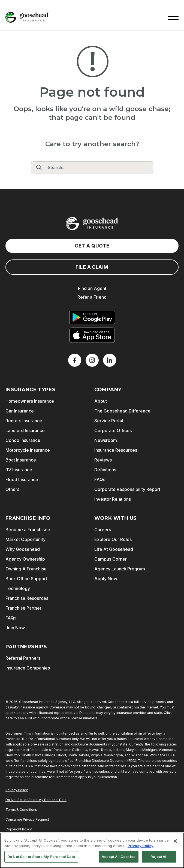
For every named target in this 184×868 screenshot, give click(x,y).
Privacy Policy (17, 790)
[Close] (175, 841)
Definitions (105, 470)
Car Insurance (20, 411)
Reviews (103, 460)
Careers (103, 530)
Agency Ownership (25, 559)
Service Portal (109, 421)
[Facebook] (75, 360)
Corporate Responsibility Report (127, 489)
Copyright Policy (19, 829)
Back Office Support (26, 579)
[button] (173, 17)
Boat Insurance (21, 460)
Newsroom (106, 440)
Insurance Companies (28, 668)
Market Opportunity (25, 539)
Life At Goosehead (114, 549)
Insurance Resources (116, 450)
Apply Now (106, 579)
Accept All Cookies (119, 857)
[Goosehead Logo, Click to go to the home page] (27, 17)
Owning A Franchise (26, 569)
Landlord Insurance (25, 430)
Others (12, 489)
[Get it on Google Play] (92, 317)
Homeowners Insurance (30, 401)
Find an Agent (92, 288)
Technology (18, 588)
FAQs (100, 479)
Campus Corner (111, 559)
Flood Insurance (22, 479)
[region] (92, 850)
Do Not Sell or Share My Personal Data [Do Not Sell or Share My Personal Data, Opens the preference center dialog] (41, 857)
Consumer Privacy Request (27, 819)
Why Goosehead (23, 549)
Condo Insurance (23, 440)
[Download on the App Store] (92, 335)
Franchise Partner (23, 608)
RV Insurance (19, 470)
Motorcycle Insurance (28, 450)
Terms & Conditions (21, 810)
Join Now (15, 628)
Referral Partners (23, 658)
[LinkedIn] (110, 360)
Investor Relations (113, 499)
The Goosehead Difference (122, 411)
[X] (92, 360)
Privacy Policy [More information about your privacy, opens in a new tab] (141, 846)
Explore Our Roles (113, 539)
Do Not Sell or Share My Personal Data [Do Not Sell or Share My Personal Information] (36, 800)
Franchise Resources (27, 598)
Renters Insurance (24, 421)
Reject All (159, 857)
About (101, 401)
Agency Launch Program (120, 569)
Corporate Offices (113, 430)
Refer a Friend (92, 297)
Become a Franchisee (28, 530)
